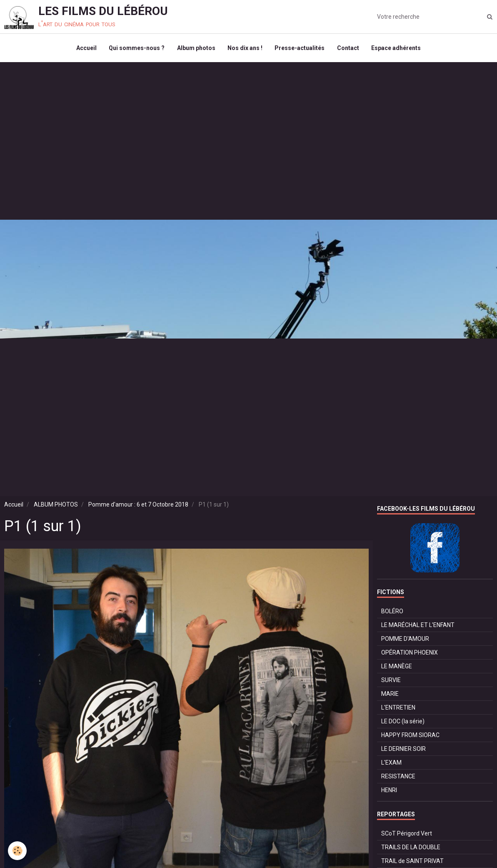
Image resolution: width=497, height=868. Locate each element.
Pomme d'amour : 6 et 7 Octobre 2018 (138, 505)
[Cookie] (18, 851)
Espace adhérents (397, 48)
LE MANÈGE (397, 667)
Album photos (196, 48)
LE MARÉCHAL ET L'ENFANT (418, 626)
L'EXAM (391, 763)
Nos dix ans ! (245, 48)
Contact (348, 48)
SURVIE (391, 681)
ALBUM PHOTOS (56, 505)
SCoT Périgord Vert (407, 834)
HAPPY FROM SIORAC (410, 736)
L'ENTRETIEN (398, 708)
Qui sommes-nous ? (136, 48)
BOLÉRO (392, 612)
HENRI (389, 791)
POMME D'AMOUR (405, 640)
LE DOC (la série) (403, 722)
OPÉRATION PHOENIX (410, 653)
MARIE (390, 695)
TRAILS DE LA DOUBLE (411, 848)
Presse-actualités (300, 48)
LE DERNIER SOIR (403, 750)
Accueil (86, 48)
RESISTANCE (398, 777)
